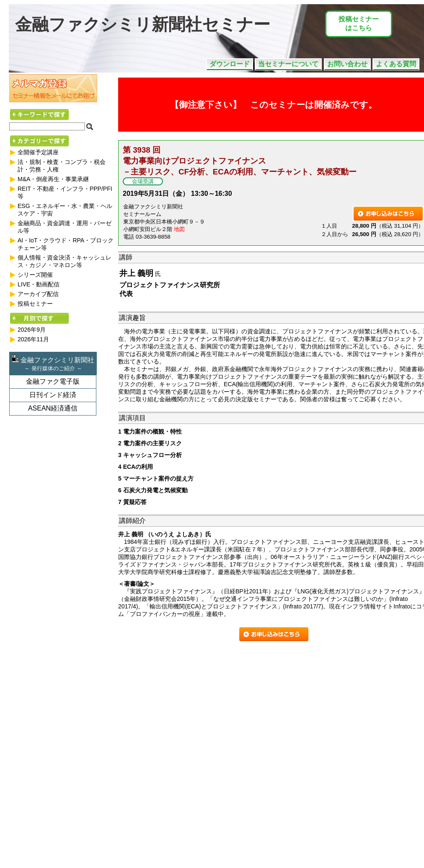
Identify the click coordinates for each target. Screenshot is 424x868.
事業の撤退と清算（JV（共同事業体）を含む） (44, 794)
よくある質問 (396, 64)
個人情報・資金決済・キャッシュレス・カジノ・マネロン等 (65, 261)
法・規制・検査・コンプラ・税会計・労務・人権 (62, 166)
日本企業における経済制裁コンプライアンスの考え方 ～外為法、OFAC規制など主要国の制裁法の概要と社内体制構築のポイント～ (108, 708)
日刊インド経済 (53, 395)
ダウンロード (230, 64)
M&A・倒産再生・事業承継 (53, 179)
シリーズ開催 (35, 275)
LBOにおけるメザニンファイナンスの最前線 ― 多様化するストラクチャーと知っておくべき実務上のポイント (92, 752)
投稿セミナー (35, 304)
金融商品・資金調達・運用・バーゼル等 (65, 227)
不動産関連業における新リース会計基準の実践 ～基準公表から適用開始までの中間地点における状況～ (86, 836)
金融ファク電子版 (53, 381)
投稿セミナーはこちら (359, 23)
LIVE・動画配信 (39, 284)
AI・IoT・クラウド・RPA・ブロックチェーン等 (66, 244)
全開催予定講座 (38, 152)
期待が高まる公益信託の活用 (31, 666)
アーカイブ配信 (38, 294)
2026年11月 (33, 339)
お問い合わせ (347, 64)
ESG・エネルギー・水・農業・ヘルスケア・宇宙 (65, 210)
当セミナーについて (288, 64)
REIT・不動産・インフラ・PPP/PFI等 (65, 192)
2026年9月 (32, 330)
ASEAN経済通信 (53, 408)
